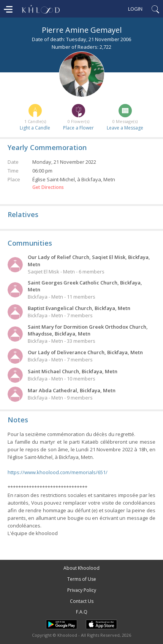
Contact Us (82, 601)
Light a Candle (35, 128)
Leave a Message (125, 128)
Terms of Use (82, 579)
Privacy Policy (82, 590)
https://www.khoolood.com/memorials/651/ (58, 472)
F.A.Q (82, 612)
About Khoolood (81, 568)
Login (135, 9)
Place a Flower (78, 128)
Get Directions (48, 187)
